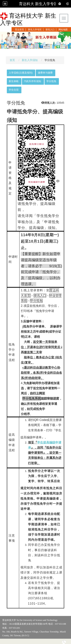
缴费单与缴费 (45, 73)
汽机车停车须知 (32, 81)
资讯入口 (50, 30)
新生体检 (14, 81)
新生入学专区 (35, 30)
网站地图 (63, 30)
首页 (12, 60)
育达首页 (20, 30)
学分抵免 (51, 81)
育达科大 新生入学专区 (38, 4)
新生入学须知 (30, 60)
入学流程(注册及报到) (21, 73)
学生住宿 (14, 90)
